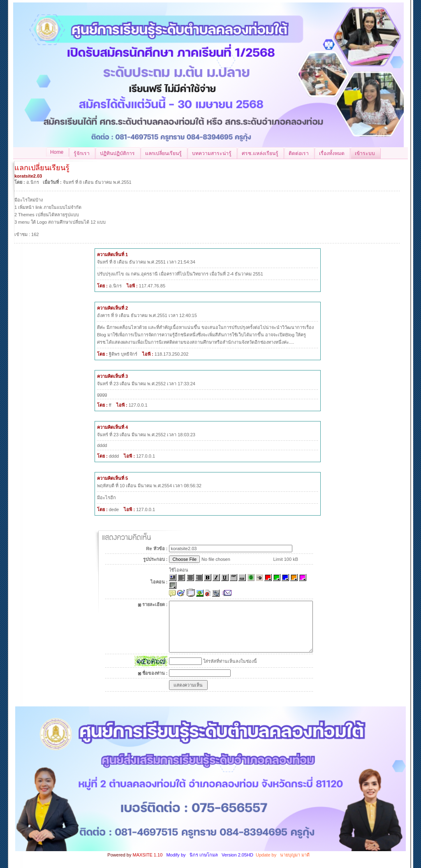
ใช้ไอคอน (179, 570)
